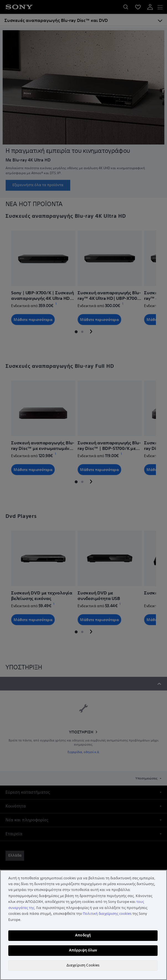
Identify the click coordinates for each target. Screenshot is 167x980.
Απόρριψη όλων (83, 950)
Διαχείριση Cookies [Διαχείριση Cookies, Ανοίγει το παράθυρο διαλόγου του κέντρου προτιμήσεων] (83, 965)
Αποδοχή (83, 935)
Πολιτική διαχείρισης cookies (107, 914)
